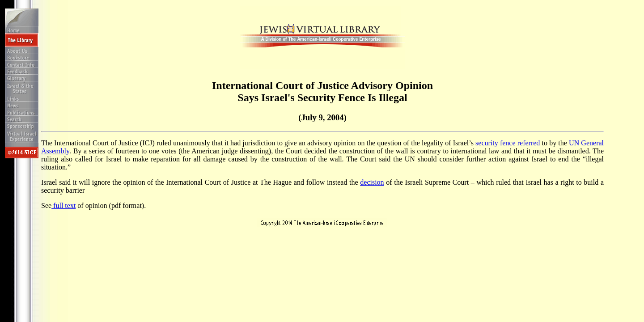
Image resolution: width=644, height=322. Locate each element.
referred (529, 143)
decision (372, 182)
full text (64, 205)
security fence (495, 143)
